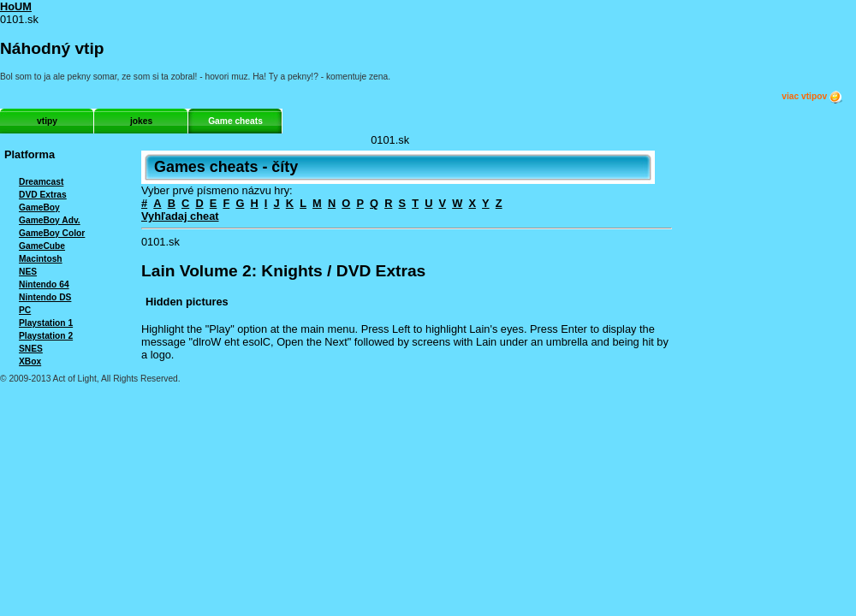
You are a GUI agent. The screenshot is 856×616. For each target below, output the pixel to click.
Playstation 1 (46, 323)
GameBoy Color (52, 233)
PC (25, 310)
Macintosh (41, 259)
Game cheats (235, 121)
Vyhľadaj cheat (180, 216)
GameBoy (39, 207)
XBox (30, 361)
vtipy (47, 121)
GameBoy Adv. (50, 220)
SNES (31, 349)
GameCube (42, 246)
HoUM (16, 6)
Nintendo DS (45, 297)
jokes (141, 121)
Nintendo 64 (44, 284)
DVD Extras (43, 195)
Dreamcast (41, 182)
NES (28, 272)
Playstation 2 (46, 336)
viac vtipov (812, 97)
